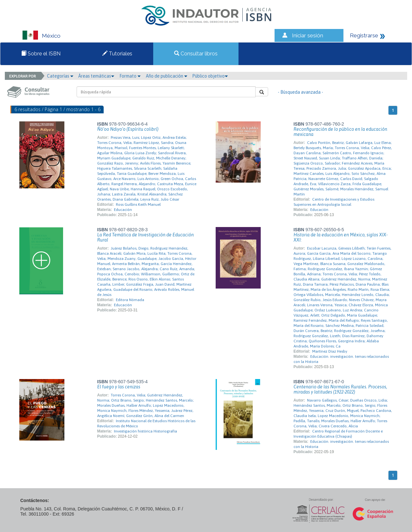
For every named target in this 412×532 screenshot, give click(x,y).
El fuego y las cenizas (119, 387)
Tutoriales (117, 54)
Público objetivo (210, 76)
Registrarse (364, 35)
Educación (123, 210)
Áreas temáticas (96, 76)
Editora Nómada (130, 300)
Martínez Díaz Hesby (330, 351)
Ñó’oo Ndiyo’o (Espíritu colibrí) (128, 129)
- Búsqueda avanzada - (300, 92)
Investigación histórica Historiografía (145, 431)
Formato (130, 76)
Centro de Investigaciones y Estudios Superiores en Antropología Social (334, 202)
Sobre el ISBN (41, 54)
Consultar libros (196, 54)
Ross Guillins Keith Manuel (138, 204)
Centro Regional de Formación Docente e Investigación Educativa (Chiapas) (338, 434)
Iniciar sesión (308, 35)
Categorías (60, 76)
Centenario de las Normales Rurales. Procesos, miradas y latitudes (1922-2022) (340, 389)
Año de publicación (167, 76)
